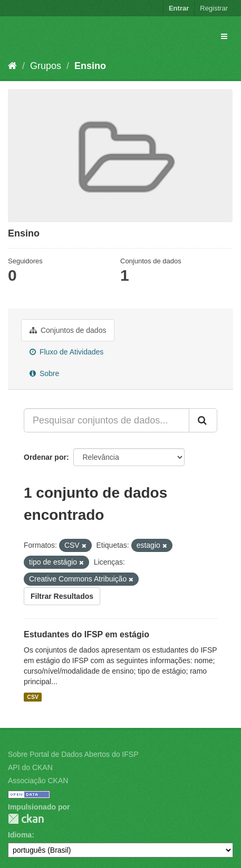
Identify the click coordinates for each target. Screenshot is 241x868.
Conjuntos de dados (68, 330)
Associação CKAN (38, 781)
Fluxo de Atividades (66, 352)
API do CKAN (30, 767)
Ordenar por (45, 457)
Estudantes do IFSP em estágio (86, 634)
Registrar (214, 8)
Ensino (90, 66)
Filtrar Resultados (62, 596)
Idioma (20, 835)
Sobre (44, 373)
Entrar (179, 8)
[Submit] (203, 420)
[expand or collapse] (224, 36)
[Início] (12, 66)
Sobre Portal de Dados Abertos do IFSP (73, 754)
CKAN (26, 819)
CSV (33, 697)
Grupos (46, 66)
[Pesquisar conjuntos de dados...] (107, 420)
